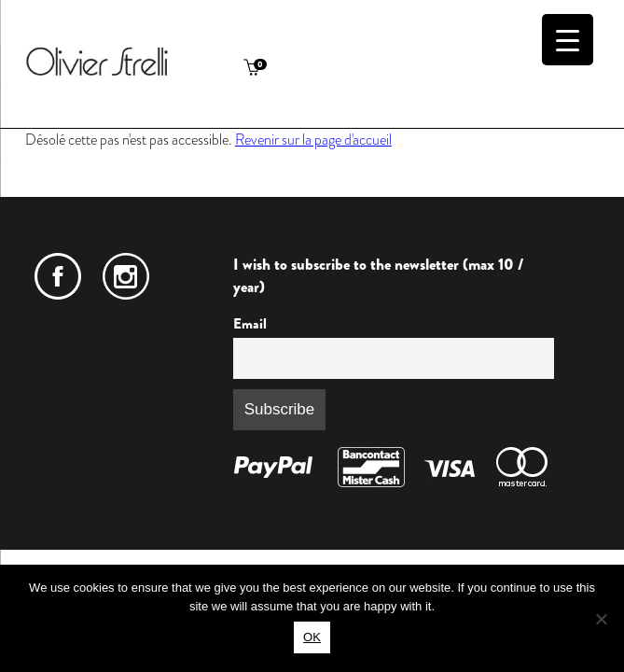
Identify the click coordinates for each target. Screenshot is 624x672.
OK (312, 637)
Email (250, 324)
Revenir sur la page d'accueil (313, 140)
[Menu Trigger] (568, 40)
